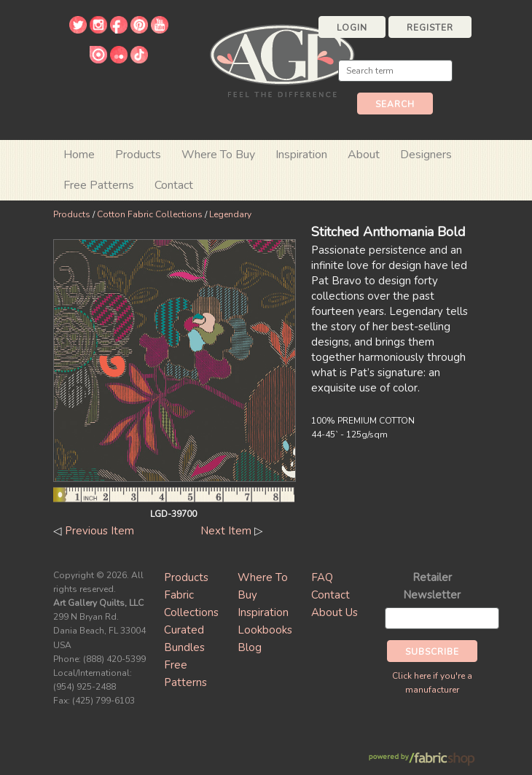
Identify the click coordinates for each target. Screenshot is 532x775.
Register (430, 28)
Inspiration (301, 155)
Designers (426, 155)
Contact (174, 185)
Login (352, 28)
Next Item (226, 531)
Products (72, 214)
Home (79, 155)
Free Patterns (99, 185)
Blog (250, 647)
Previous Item (99, 531)
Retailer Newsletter (432, 586)
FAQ (322, 577)
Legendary (230, 214)
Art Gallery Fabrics (282, 59)
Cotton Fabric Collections (150, 214)
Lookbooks (265, 630)
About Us (335, 612)
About (364, 155)
